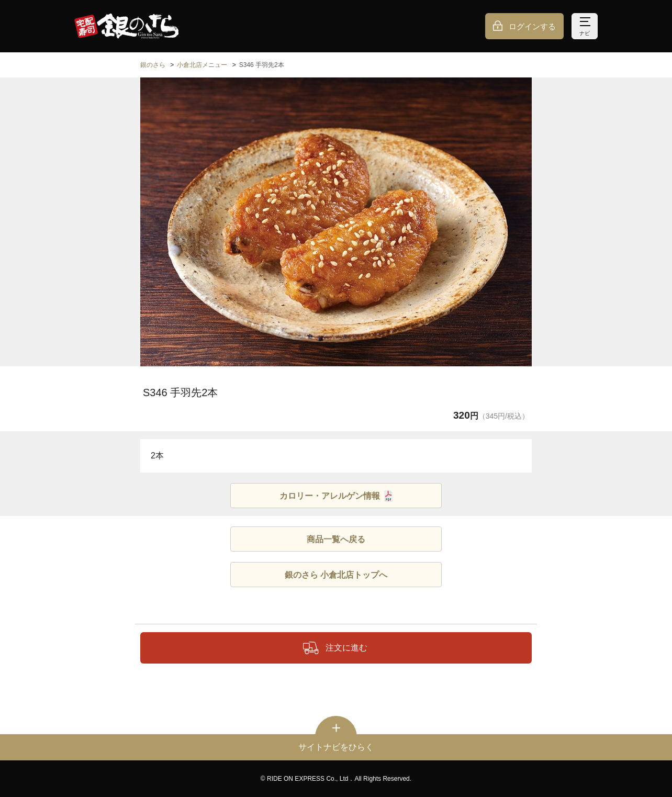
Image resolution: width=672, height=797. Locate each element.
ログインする (532, 26)
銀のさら (153, 65)
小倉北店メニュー (202, 65)
